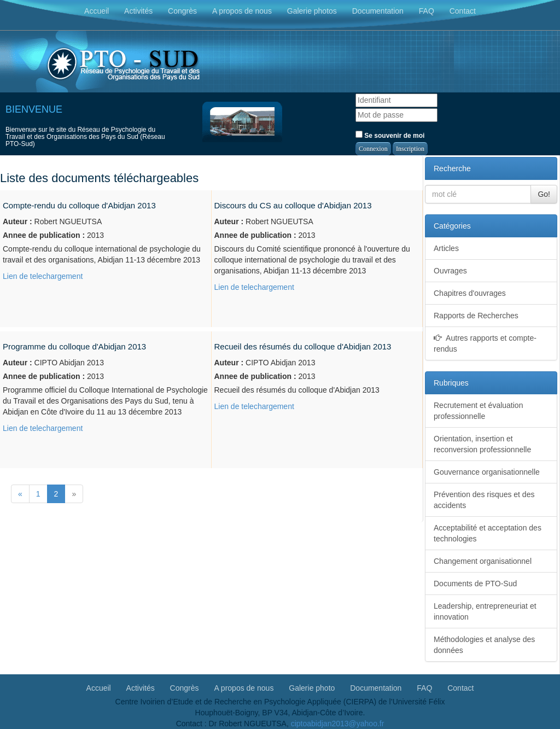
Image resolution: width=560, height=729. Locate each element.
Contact (463, 11)
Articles (446, 248)
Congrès (182, 11)
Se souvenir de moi (390, 135)
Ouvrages (450, 271)
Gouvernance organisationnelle (487, 472)
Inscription (410, 149)
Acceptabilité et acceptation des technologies (488, 533)
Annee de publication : (44, 235)
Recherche (452, 168)
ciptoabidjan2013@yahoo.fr (338, 724)
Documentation (378, 11)
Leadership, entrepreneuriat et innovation (485, 611)
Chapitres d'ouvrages (470, 293)
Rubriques (451, 383)
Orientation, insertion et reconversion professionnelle (482, 444)
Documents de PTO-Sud (475, 584)
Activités (138, 11)
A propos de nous (242, 11)
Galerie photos (312, 11)
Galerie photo (312, 687)
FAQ (427, 11)
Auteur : (17, 221)
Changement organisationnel (483, 561)
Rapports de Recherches (476, 316)
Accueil (97, 11)
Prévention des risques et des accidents (484, 500)
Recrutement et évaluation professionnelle (478, 411)
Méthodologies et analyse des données (484, 645)
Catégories (452, 226)
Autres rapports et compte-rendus (485, 343)
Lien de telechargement (43, 276)
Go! (544, 194)
